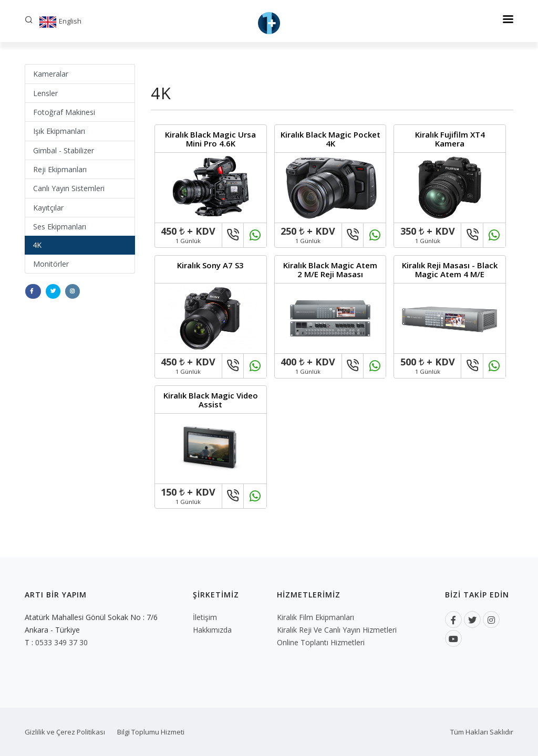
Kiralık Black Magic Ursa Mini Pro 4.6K (210, 139)
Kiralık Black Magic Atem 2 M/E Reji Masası (330, 270)
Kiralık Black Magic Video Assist (211, 400)
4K (37, 245)
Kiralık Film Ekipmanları (315, 617)
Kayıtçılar (48, 208)
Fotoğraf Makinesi (64, 112)
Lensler (45, 93)
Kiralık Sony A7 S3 (210, 265)
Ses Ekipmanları (60, 227)
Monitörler (51, 264)
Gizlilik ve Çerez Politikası (65, 732)
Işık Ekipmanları (59, 131)
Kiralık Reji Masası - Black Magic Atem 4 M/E (450, 270)
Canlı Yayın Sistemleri (69, 188)
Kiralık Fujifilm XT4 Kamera (450, 139)
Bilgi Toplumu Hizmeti (151, 732)
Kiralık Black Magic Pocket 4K (330, 139)
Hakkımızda (212, 630)
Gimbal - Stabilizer (64, 150)
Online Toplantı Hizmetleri (321, 642)
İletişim (205, 617)
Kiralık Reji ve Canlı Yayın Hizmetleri (337, 630)
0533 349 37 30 (61, 642)
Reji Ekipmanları (60, 169)
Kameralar (51, 74)
